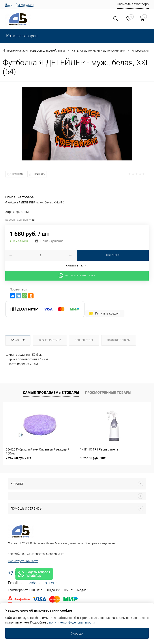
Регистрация (25, 5)
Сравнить (40, 174)
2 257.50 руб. (18, 458)
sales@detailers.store (38, 583)
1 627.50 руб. (93, 458)
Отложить (18, 174)
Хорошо (77, 633)
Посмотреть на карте (23, 561)
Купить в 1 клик (77, 266)
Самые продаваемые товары (51, 393)
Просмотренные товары (108, 393)
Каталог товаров (21, 36)
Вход (9, 5)
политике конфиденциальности (72, 622)
